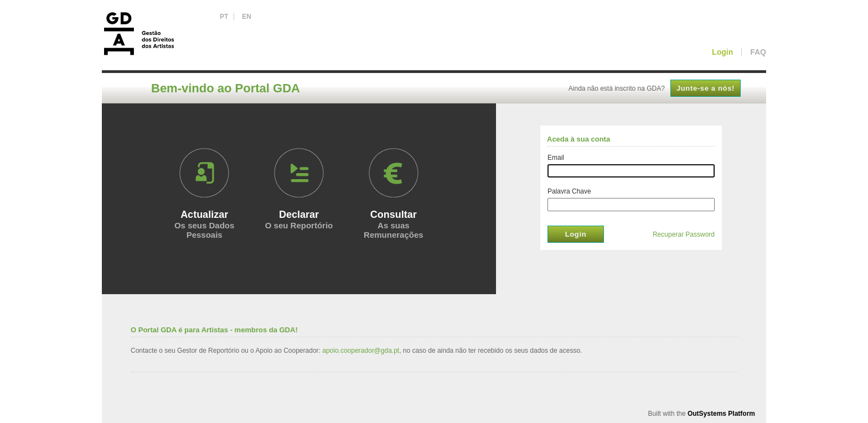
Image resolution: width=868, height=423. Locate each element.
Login (576, 234)
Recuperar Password (684, 234)
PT (224, 17)
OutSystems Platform (721, 414)
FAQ (758, 52)
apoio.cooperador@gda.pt (361, 351)
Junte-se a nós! (706, 88)
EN (247, 17)
